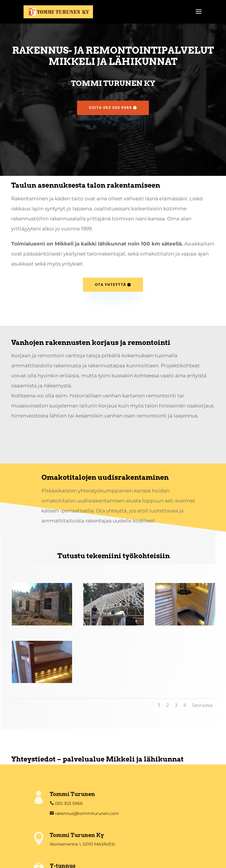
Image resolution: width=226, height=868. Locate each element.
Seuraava (202, 705)
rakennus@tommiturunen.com (86, 813)
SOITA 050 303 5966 (110, 108)
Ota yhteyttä (110, 285)
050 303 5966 (68, 803)
